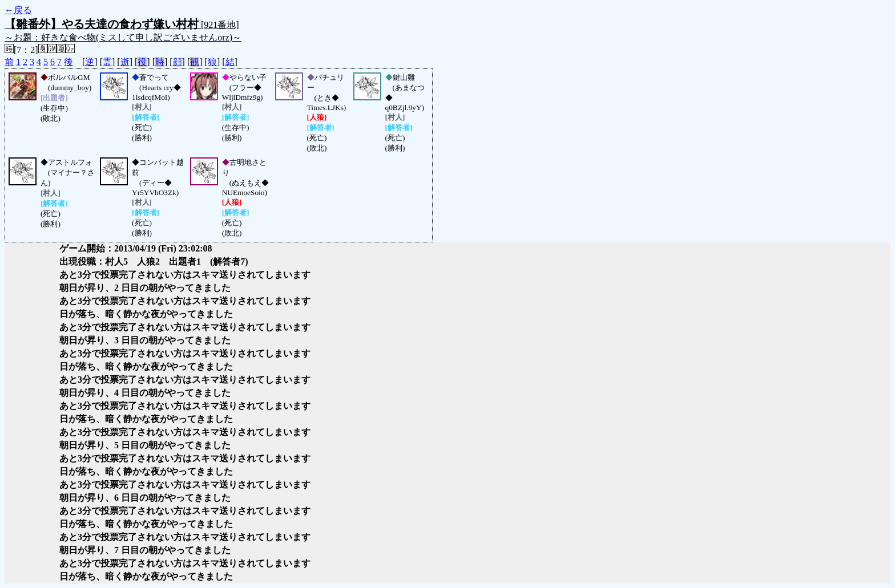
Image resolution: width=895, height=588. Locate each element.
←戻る (18, 10)
